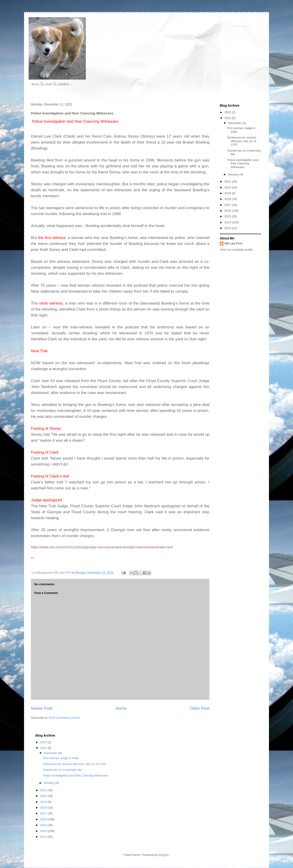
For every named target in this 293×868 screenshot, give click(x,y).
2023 (228, 112)
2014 (228, 222)
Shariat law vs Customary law (62, 770)
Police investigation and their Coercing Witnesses (243, 164)
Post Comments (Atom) (65, 718)
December (235, 123)
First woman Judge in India (61, 758)
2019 (228, 193)
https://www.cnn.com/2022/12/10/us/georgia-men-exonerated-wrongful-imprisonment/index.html (102, 547)
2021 (228, 182)
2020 (228, 187)
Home (121, 708)
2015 (228, 216)
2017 (228, 205)
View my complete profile (236, 250)
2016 (228, 211)
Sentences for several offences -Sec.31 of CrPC (242, 141)
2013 (228, 228)
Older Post (200, 708)
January (234, 174)
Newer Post (42, 708)
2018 (228, 199)
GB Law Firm (233, 243)
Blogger (164, 855)
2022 (228, 118)
